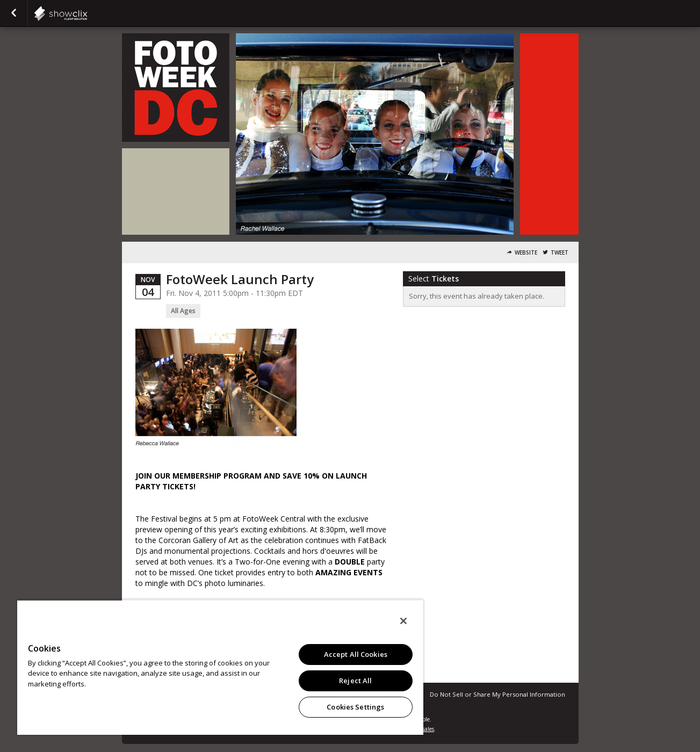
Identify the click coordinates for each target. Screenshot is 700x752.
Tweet (560, 253)
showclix (87, 13)
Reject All (355, 681)
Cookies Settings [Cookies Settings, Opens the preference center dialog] (355, 707)
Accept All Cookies (356, 654)
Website (526, 253)
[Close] (403, 621)
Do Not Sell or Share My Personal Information (497, 694)
